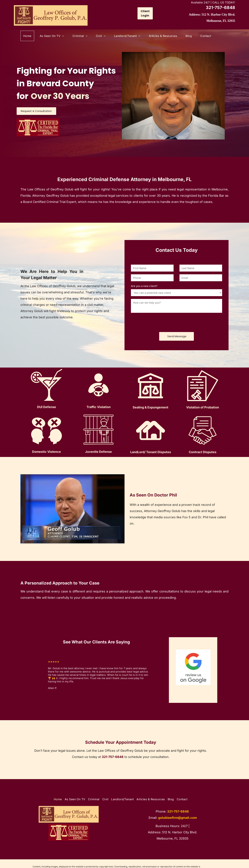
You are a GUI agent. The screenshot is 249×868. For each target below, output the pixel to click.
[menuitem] (29, 36)
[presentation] (157, 322)
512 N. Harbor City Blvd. (218, 15)
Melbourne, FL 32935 (221, 21)
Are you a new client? (144, 286)
